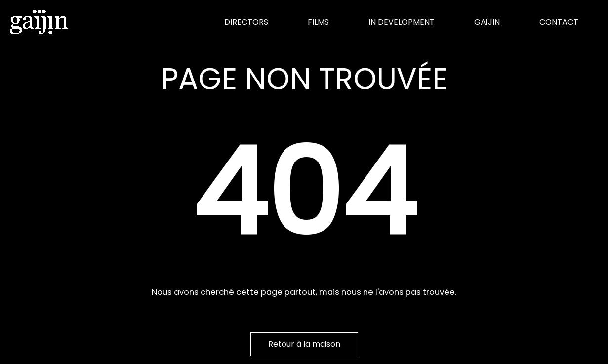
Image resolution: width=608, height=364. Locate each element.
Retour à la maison (304, 344)
